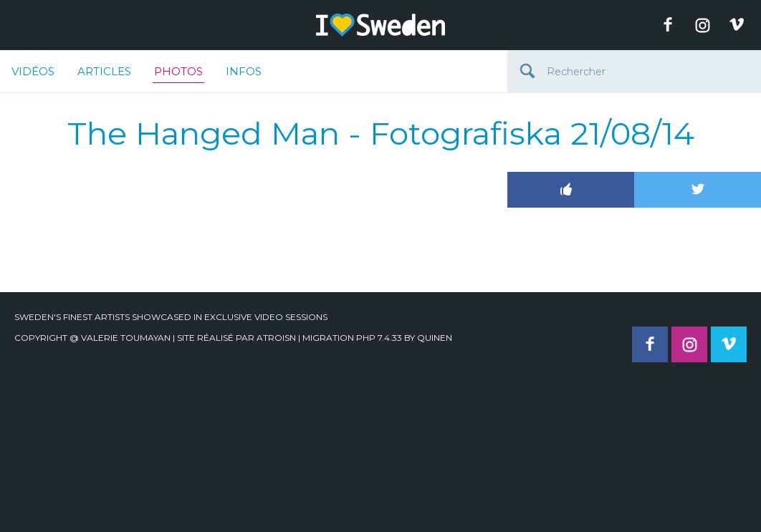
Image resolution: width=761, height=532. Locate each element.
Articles (104, 71)
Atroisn (276, 338)
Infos (244, 71)
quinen (435, 338)
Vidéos (33, 71)
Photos (178, 74)
